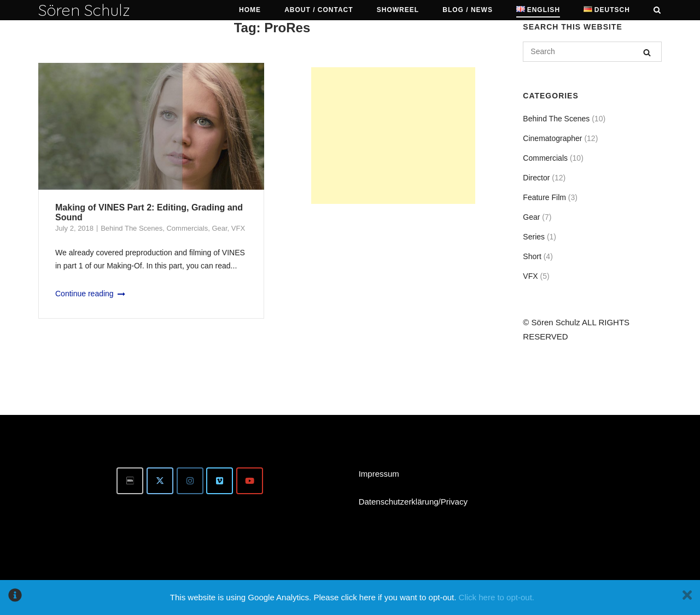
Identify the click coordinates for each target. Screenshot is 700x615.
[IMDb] (130, 481)
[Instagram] (190, 481)
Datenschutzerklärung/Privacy (413, 502)
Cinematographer (552, 138)
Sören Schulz (84, 10)
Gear (219, 228)
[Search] (647, 52)
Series (534, 237)
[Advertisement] (393, 136)
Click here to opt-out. (497, 597)
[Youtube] (250, 481)
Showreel (398, 10)
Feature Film (544, 197)
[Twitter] (160, 481)
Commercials (187, 228)
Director (536, 178)
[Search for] (592, 52)
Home (250, 10)
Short (532, 256)
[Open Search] (657, 11)
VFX (238, 228)
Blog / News (468, 10)
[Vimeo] (220, 481)
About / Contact (319, 10)
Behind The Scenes (132, 228)
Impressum (379, 474)
